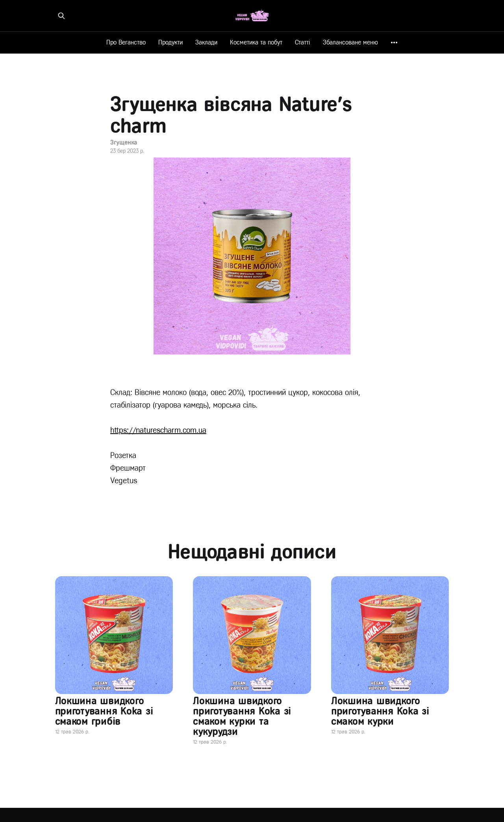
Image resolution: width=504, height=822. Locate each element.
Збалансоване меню (350, 42)
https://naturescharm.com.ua (158, 430)
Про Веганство (126, 42)
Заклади (206, 42)
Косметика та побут (256, 42)
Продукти (170, 42)
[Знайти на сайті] (61, 16)
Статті (303, 42)
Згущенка (124, 142)
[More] (394, 43)
